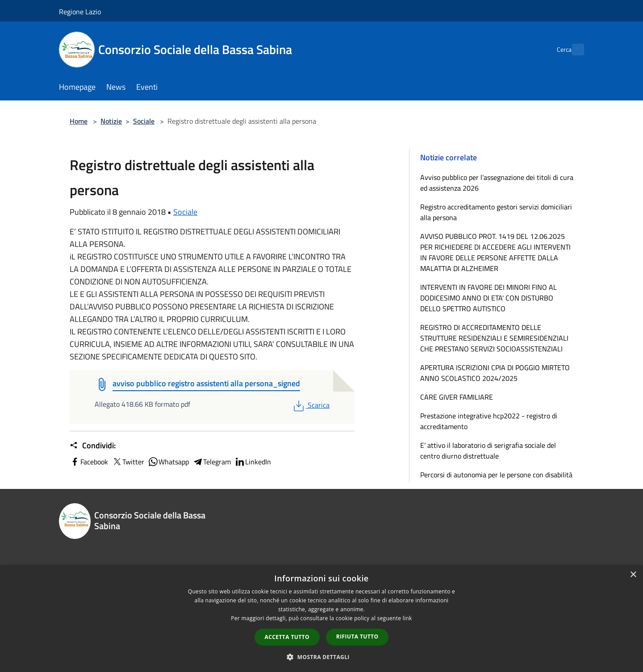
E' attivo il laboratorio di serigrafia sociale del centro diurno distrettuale (488, 451)
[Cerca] (573, 50)
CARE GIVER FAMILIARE (457, 397)
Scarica (311, 405)
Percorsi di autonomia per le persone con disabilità (496, 475)
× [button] (633, 575)
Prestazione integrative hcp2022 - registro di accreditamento (489, 421)
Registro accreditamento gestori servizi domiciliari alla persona (496, 212)
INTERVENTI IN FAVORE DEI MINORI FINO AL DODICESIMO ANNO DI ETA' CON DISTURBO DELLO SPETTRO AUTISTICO (489, 298)
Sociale (144, 121)
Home (79, 121)
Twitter (128, 462)
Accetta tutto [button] (287, 637)
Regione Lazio (80, 12)
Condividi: (93, 446)
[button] (321, 657)
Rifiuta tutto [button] (357, 637)
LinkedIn (253, 462)
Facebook (89, 462)
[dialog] (321, 619)
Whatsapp (168, 462)
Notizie (111, 121)
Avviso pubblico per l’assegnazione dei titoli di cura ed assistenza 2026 (497, 183)
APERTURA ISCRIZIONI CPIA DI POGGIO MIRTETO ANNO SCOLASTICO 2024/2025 (495, 373)
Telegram (212, 462)
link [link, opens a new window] (407, 618)
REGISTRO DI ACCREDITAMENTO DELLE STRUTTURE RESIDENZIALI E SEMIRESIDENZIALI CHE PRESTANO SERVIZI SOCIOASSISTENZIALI (494, 338)
